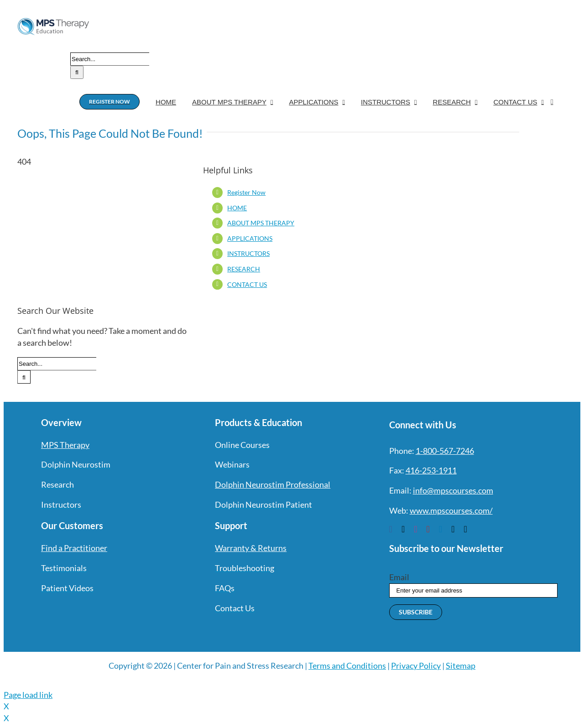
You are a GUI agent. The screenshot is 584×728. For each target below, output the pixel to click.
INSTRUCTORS (248, 253)
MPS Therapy (65, 445)
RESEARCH (244, 269)
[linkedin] (441, 529)
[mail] (453, 529)
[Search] (77, 72)
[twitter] (403, 529)
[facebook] (391, 529)
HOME (237, 208)
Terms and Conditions (347, 666)
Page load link (28, 695)
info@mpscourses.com (453, 490)
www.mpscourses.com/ (451, 510)
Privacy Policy (416, 666)
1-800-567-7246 (445, 451)
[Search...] (110, 59)
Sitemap (461, 666)
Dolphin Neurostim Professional (273, 484)
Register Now (246, 192)
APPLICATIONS (250, 238)
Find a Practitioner (74, 548)
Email (399, 577)
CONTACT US (247, 284)
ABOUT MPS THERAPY (261, 223)
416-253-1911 (431, 470)
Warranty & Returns (251, 548)
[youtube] (428, 529)
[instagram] (415, 529)
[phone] (465, 529)
